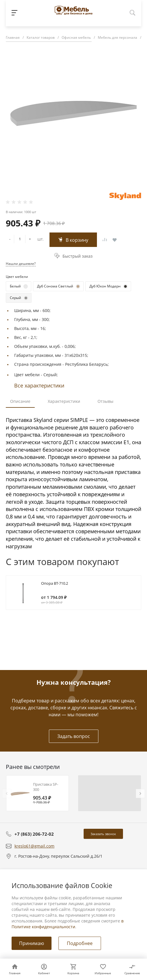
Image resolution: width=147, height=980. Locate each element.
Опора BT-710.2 (55, 583)
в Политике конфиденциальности (68, 924)
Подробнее (80, 943)
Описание (20, 401)
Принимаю (32, 943)
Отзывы (105, 401)
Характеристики (64, 401)
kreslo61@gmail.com (34, 846)
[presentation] (7, 793)
